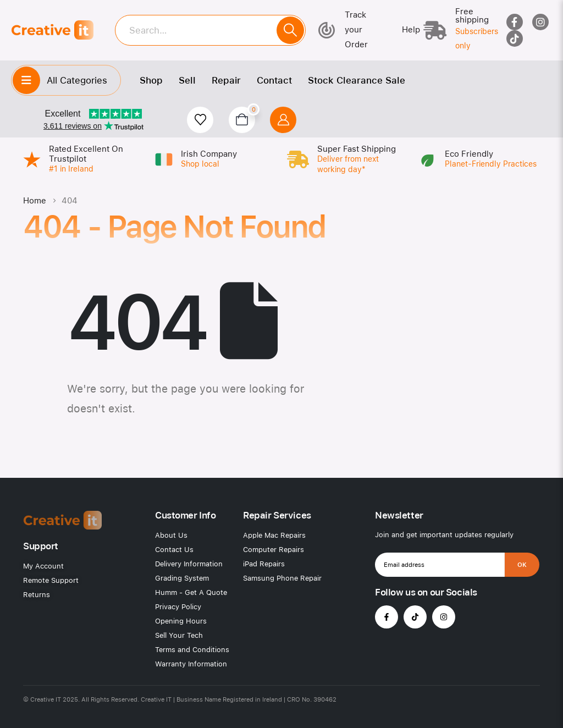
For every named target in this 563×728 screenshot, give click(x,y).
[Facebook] (515, 22)
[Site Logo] (52, 30)
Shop (151, 80)
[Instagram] (540, 22)
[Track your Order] (350, 30)
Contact (274, 80)
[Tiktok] (515, 38)
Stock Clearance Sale (357, 80)
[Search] (290, 30)
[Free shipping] (456, 30)
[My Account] (283, 120)
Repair (226, 80)
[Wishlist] (200, 120)
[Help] (403, 30)
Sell (187, 80)
